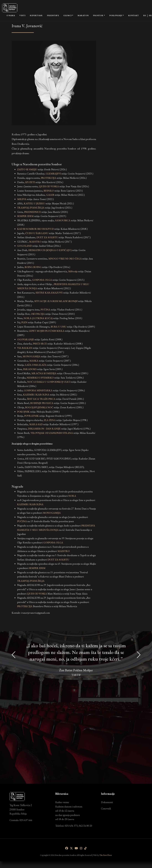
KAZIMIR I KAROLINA (30, 504)
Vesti (22, 15)
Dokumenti (107, 802)
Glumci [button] (67, 15)
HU (150, 15)
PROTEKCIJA (25, 606)
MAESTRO (64, 551)
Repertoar (36, 15)
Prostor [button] (98, 15)
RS (145, 15)
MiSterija (73, 271)
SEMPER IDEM (37, 568)
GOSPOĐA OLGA (53, 542)
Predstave (53, 15)
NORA (72, 496)
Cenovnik (106, 808)
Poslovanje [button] (116, 15)
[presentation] (14, 706)
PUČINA (22, 521)
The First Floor (106, 855)
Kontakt (134, 15)
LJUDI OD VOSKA (37, 594)
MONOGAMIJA (52, 513)
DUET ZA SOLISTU (58, 560)
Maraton (83, 15)
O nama (11, 15)
